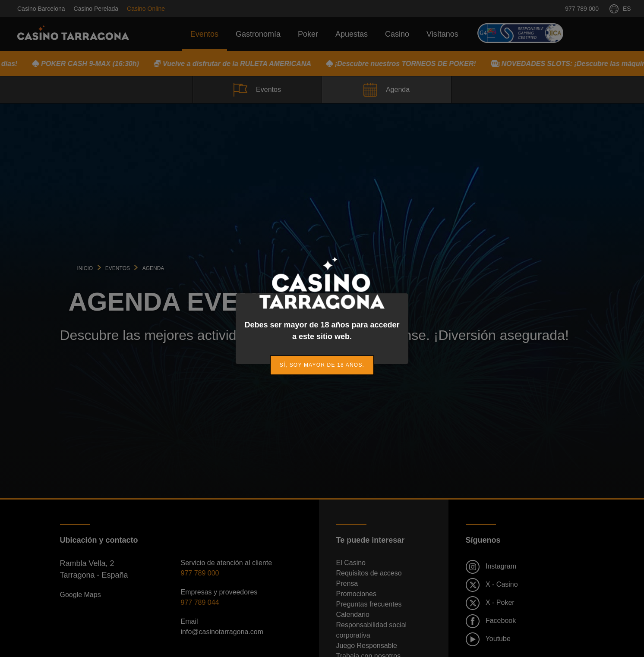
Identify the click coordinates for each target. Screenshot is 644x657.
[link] (322, 365)
